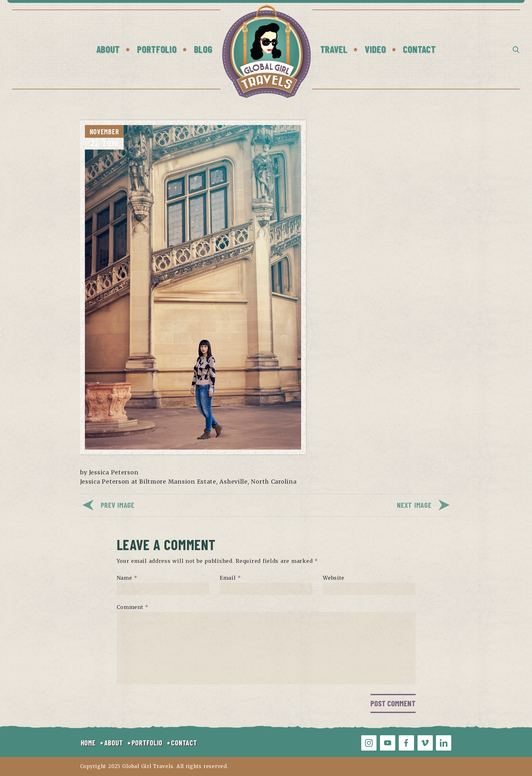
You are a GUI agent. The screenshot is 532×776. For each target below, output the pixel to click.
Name (127, 578)
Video (375, 49)
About (108, 49)
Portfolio (157, 49)
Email (230, 578)
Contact (419, 49)
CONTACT (184, 743)
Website (334, 578)
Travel (334, 49)
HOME (88, 743)
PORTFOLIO (147, 743)
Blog (203, 49)
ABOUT (114, 743)
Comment (133, 607)
